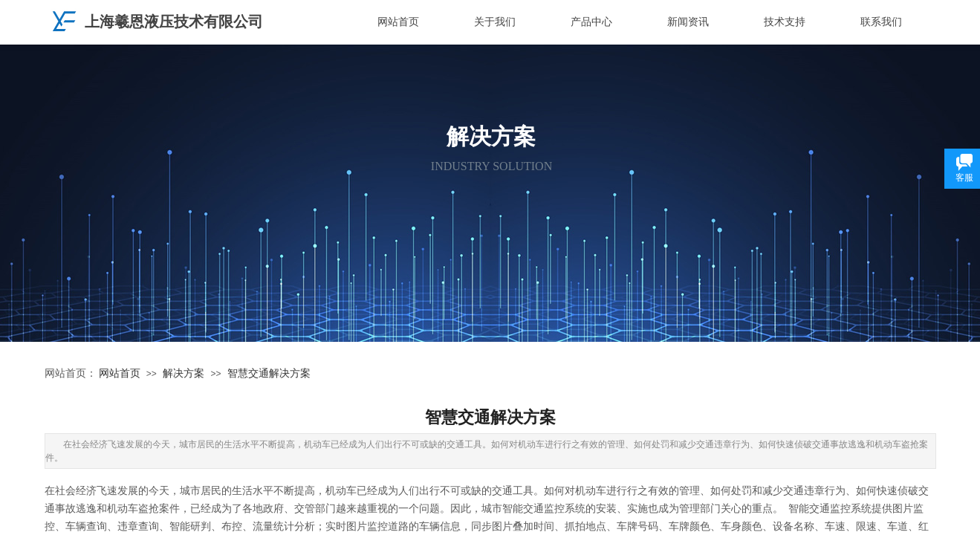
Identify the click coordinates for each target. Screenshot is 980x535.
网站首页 (398, 22)
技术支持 (785, 22)
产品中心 (591, 22)
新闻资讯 (688, 22)
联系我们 (881, 22)
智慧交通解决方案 (269, 373)
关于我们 (495, 22)
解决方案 (184, 373)
